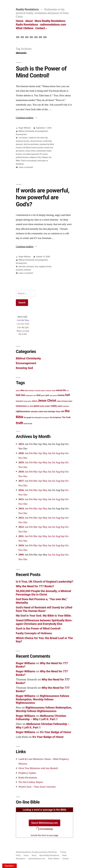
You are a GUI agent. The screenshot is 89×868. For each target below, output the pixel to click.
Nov (21, 458)
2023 (21, 444)
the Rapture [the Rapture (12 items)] (46, 418)
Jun (50, 453)
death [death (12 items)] (54, 391)
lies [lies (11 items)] (28, 406)
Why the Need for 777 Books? (35, 586)
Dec (25, 458)
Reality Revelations (27, 9)
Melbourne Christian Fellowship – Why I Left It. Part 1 (41, 718)
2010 (21, 545)
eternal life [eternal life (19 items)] (61, 390)
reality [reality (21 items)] (54, 406)
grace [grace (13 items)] (43, 395)
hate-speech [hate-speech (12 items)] (53, 395)
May (45, 453)
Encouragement (41, 131)
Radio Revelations (27, 25)
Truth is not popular (29, 161)
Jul (54, 453)
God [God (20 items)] (38, 395)
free (37, 267)
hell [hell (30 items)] (68, 395)
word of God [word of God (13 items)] (28, 424)
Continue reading (27, 118)
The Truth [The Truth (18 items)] (66, 417)
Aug (58, 453)
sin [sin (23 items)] (63, 411)
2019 (21, 462)
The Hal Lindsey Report (31, 782)
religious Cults (35, 157)
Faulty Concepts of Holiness (34, 633)
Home (20, 21)
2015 (21, 499)
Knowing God (21, 134)
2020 (21, 453)
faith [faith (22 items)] (18, 395)
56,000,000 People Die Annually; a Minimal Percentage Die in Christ (43, 593)
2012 (21, 527)
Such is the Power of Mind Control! (41, 72)
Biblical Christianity (26, 131)
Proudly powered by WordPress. (45, 852)
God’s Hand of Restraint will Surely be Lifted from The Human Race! (44, 609)
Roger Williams (25, 128)
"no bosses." (24, 138)
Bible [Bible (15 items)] (22, 391)
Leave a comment (26, 167)
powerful (19, 270)
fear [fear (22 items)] (23, 395)
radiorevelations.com (53, 25)
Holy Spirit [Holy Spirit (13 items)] (19, 401)
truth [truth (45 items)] (20, 423)
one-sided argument (31, 154)
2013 (21, 518)
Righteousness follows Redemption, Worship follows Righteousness (43, 699)
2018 (21, 472)
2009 (21, 555)
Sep (63, 453)
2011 (21, 536)
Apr (40, 453)
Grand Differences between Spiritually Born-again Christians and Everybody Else (44, 622)
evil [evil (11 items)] (68, 391)
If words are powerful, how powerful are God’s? (43, 197)
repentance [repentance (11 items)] (66, 406)
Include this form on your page (44, 835)
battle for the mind (37, 138)
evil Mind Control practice (33, 148)
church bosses (36, 141)
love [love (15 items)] (32, 406)
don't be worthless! (31, 144)
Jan (27, 453)
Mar (35, 453)
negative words (45, 267)
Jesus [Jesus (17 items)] (34, 401)
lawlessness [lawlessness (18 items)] (21, 406)
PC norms (44, 154)
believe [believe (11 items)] (18, 391)
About (29, 21)
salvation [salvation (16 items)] (34, 412)
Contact (40, 28)
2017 (21, 481)
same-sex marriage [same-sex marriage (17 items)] (47, 411)
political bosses (22, 157)
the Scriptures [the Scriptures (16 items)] (56, 417)
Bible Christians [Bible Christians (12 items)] (30, 391)
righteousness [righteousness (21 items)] (23, 411)
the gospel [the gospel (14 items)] (28, 417)
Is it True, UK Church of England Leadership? (44, 582)
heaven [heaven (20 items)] (61, 395)
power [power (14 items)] (42, 406)
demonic (19, 144)
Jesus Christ (30, 151)
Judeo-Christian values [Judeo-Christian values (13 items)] (65, 401)
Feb (31, 444)
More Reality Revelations (50, 21)
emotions (30, 267)
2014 (21, 509)
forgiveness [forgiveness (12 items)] (29, 395)
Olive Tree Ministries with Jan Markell (38, 768)
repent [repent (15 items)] (60, 406)
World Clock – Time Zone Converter (37, 787)
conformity (47, 141)
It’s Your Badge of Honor (56, 732)
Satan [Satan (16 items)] (58, 412)
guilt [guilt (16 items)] (47, 395)
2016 (21, 490)
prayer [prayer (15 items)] (48, 406)
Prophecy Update (27, 773)
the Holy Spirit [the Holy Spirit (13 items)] (37, 418)
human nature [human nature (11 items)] (27, 401)
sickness (27, 270)
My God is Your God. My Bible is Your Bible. (44, 616)
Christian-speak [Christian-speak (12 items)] (40, 391)
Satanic (45, 157)
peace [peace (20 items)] (37, 406)
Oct (67, 453)
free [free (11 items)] (35, 396)
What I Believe (25, 28)
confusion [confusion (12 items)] (48, 391)
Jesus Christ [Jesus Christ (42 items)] (47, 401)
